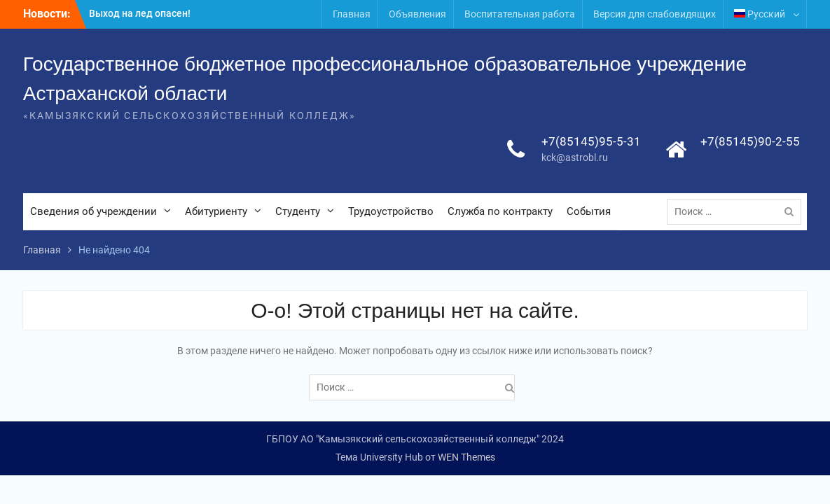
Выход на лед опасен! (140, 13)
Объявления (417, 14)
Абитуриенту (216, 211)
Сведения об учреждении (94, 211)
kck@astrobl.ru (575, 157)
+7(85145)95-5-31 (591, 141)
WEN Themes (466, 457)
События (589, 211)
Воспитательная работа (520, 14)
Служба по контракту (500, 211)
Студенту (298, 211)
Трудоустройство (391, 211)
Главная (352, 14)
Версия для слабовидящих (655, 14)
